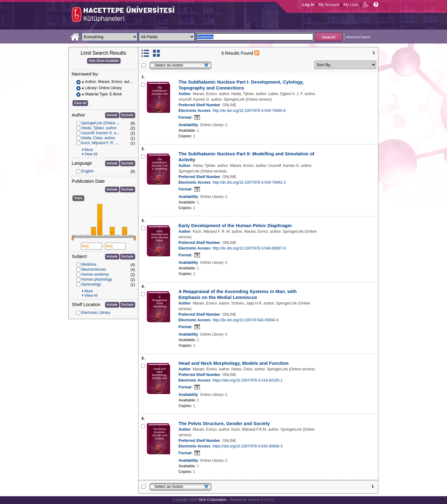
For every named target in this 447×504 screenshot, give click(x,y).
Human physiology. (97, 279)
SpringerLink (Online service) (105, 123)
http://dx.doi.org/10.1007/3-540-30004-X (246, 320)
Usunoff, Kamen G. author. (103, 133)
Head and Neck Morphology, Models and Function (234, 363)
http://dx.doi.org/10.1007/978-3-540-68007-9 (249, 248)
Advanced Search (358, 37)
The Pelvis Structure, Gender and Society (224, 423)
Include (112, 115)
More (89, 150)
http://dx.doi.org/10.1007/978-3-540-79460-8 (249, 111)
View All (91, 154)
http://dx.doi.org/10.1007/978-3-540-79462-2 (249, 182)
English (87, 171)
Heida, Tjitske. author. (99, 128)
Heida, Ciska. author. (99, 138)
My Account (329, 5)
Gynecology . (92, 284)
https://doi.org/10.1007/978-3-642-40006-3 (248, 446)
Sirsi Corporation (212, 500)
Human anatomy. (95, 274)
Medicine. (89, 264)
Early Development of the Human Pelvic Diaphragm (235, 225)
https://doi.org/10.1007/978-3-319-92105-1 (248, 380)
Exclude (128, 115)
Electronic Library (96, 313)
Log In (308, 5)
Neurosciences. (94, 269)
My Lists (351, 5)
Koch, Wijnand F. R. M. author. (106, 143)
